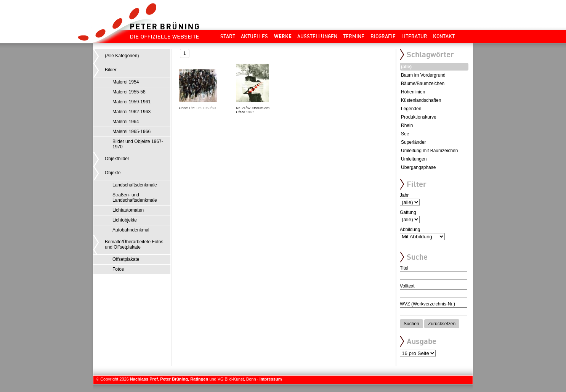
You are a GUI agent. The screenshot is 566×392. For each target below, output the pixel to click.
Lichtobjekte (125, 220)
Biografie (383, 36)
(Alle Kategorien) (122, 56)
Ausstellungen (317, 36)
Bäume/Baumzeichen (423, 84)
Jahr (404, 195)
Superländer (413, 142)
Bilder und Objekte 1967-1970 (138, 144)
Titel (404, 268)
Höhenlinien (413, 92)
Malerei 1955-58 (129, 92)
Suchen (411, 324)
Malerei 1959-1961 (131, 102)
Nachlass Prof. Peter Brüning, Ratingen (169, 379)
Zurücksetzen (442, 324)
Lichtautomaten (128, 210)
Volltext (407, 286)
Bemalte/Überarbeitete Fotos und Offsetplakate (134, 244)
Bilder (111, 70)
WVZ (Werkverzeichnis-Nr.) (427, 304)
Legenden (411, 109)
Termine (354, 36)
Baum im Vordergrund (423, 75)
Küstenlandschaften (421, 100)
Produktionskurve (419, 117)
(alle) (406, 67)
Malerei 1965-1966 (131, 132)
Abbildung (410, 230)
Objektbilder (117, 159)
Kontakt (444, 36)
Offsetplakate (126, 259)
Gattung (408, 212)
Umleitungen (414, 159)
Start (228, 36)
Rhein (407, 125)
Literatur (414, 36)
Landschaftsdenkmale (135, 185)
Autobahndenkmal (131, 230)
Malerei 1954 (126, 82)
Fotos (118, 269)
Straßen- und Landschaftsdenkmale (135, 198)
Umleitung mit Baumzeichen (429, 151)
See (405, 134)
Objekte (113, 173)
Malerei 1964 (126, 122)
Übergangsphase (418, 167)
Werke (283, 36)
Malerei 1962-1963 (131, 112)
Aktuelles (254, 36)
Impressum (271, 379)
